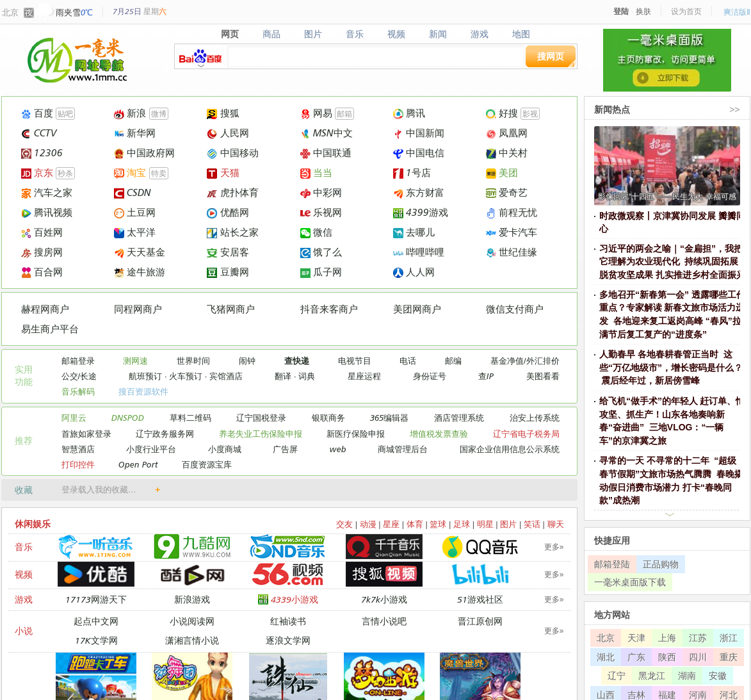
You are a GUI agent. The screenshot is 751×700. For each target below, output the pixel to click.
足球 (462, 524)
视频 (396, 34)
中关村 (507, 153)
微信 (316, 232)
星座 (391, 524)
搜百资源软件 (143, 391)
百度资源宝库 (207, 464)
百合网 (42, 272)
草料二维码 (190, 418)
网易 (316, 113)
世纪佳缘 (512, 252)
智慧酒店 (78, 449)
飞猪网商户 (231, 309)
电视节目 (355, 361)
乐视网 (321, 212)
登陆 (621, 11)
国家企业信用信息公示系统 (510, 449)
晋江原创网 (480, 621)
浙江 (729, 638)
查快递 (297, 361)
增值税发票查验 (439, 434)
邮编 (453, 361)
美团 (502, 173)
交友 (344, 524)
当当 (316, 173)
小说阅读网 (192, 621)
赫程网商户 (45, 309)
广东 (636, 657)
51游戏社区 (480, 599)
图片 (313, 34)
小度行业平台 (151, 449)
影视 (530, 114)
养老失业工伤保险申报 (261, 434)
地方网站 (612, 615)
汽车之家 (47, 192)
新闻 (438, 34)
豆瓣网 (228, 272)
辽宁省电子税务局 (526, 434)
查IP (486, 376)
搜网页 (551, 56)
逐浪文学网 (288, 640)
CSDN (133, 192)
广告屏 (285, 449)
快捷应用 (612, 540)
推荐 (24, 440)
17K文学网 (96, 640)
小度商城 (225, 449)
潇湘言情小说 (192, 640)
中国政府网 (144, 153)
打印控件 (78, 464)
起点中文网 (96, 621)
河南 (698, 695)
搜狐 (223, 113)
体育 (415, 524)
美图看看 (543, 376)
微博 (159, 114)
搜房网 (42, 252)
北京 (10, 12)
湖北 (606, 657)
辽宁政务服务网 (165, 434)
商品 (272, 34)
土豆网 (135, 212)
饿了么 (321, 252)
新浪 (130, 113)
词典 (307, 376)
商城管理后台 (403, 449)
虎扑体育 (232, 192)
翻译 (283, 376)
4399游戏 (421, 212)
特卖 (159, 173)
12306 (42, 153)
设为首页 (686, 11)
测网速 (135, 361)
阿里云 (74, 418)
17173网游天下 (96, 599)
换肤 (643, 11)
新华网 (135, 133)
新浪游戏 (192, 599)
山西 (606, 695)
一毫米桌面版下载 (630, 582)
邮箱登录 (78, 361)
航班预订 (145, 376)
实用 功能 (24, 375)
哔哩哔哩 (419, 252)
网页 (230, 34)
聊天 (556, 524)
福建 (667, 695)
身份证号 (430, 376)
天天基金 (140, 252)
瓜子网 (321, 272)
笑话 (532, 524)
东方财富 (419, 192)
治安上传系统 (535, 418)
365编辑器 (389, 418)
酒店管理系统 (459, 418)
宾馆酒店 (226, 376)
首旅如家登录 (86, 434)
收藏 (24, 490)
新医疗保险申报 (356, 434)
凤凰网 (507, 133)
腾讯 (409, 113)
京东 (37, 173)
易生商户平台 (50, 329)
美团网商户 (417, 309)
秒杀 (65, 173)
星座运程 (364, 376)
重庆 (729, 657)
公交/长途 (79, 376)
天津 (636, 638)
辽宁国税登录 (261, 418)
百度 (37, 113)
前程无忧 (512, 212)
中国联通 (326, 153)
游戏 (479, 34)
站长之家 (232, 232)
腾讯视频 (47, 212)
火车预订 (186, 376)
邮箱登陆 (612, 564)
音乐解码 (78, 391)
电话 (408, 361)
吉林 (636, 695)
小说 (24, 631)
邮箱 (344, 114)
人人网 (414, 272)
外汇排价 (543, 361)
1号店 (412, 173)
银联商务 (328, 418)
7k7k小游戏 (384, 599)
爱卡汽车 (512, 232)
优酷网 (228, 212)
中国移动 (232, 153)
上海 (667, 638)
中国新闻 (419, 133)
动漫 (368, 524)
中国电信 (419, 153)
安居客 (228, 252)
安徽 (718, 675)
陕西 (667, 657)
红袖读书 (288, 621)
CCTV (39, 133)
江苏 (698, 638)
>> (734, 109)
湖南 (687, 675)
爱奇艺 (507, 192)
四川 (698, 657)
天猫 (223, 173)
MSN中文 (327, 133)
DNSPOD (128, 418)
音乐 (355, 34)
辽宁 (617, 675)
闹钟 (247, 361)
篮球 (438, 524)
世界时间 (193, 361)
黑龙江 (652, 675)
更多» (554, 547)
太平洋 (135, 232)
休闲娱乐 (33, 524)
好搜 (502, 113)
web (338, 449)
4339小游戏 (288, 599)
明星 (485, 524)
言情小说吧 (384, 621)
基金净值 (507, 361)
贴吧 (65, 114)
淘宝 (130, 173)
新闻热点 (612, 109)
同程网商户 (138, 309)
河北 (729, 695)
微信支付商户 (515, 309)
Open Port (138, 464)
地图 (521, 34)
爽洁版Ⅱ (737, 12)
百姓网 (42, 232)
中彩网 (321, 192)
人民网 (228, 133)
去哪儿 (414, 232)
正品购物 (661, 564)
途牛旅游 (140, 272)
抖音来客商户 (329, 309)
